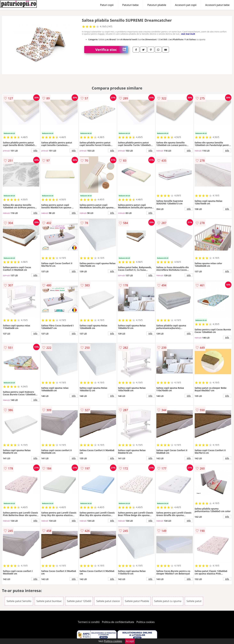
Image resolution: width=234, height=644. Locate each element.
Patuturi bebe (130, 5)
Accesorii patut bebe (217, 5)
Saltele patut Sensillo (19, 601)
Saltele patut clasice (108, 601)
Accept (130, 641)
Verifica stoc (112, 50)
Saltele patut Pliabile (137, 601)
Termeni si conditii (89, 622)
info (35, 150)
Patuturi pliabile (157, 5)
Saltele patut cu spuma (168, 601)
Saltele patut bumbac (49, 601)
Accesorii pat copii (186, 5)
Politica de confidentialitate (118, 622)
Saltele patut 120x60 (79, 601)
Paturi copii (107, 5)
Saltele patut (194, 601)
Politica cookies (146, 622)
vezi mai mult (188, 34)
